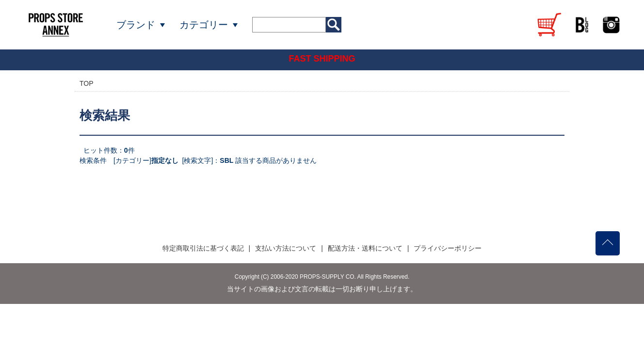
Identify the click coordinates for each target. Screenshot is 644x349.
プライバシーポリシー (448, 248)
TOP (87, 83)
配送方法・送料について (365, 248)
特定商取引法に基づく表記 (203, 248)
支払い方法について (286, 248)
